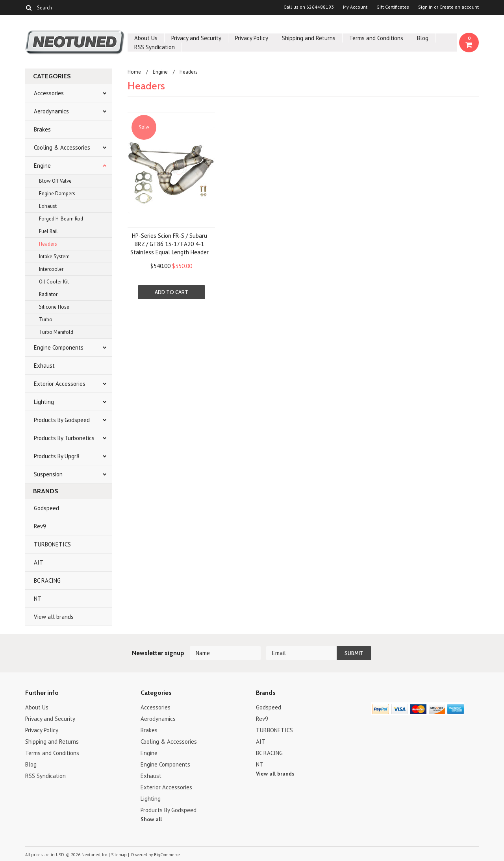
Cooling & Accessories (62, 147)
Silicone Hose (54, 307)
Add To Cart (171, 292)
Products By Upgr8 (57, 456)
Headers (48, 244)
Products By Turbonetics (64, 438)
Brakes (42, 129)
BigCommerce (167, 855)
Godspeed (46, 508)
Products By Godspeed (62, 420)
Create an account (459, 7)
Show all (151, 819)
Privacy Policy (252, 38)
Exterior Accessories (60, 384)
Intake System (54, 256)
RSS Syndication (155, 47)
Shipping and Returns (309, 38)
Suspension (48, 474)
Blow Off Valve (55, 181)
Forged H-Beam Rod (61, 219)
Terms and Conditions (376, 38)
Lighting (44, 402)
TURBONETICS (52, 544)
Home (134, 72)
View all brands (54, 617)
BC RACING (47, 580)
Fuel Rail (48, 231)
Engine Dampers (57, 193)
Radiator (48, 294)
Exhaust (48, 206)
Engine (42, 166)
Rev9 (40, 526)
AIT (39, 562)
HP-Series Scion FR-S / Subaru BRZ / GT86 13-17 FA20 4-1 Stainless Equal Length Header (170, 244)
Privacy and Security (196, 38)
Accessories (49, 93)
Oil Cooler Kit (54, 282)
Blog (423, 38)
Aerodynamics (51, 111)
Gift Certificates (393, 7)
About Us (146, 38)
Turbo (46, 319)
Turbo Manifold (56, 332)
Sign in (425, 7)
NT (38, 599)
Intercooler (51, 269)
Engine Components (59, 347)
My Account (355, 7)
